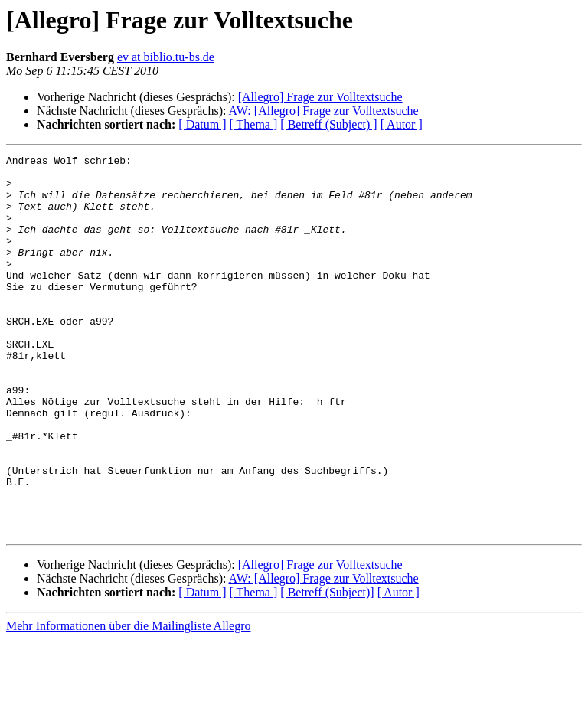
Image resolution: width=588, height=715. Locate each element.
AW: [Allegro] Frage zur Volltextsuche (324, 111)
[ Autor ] (402, 124)
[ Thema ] (254, 124)
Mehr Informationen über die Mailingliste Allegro (128, 702)
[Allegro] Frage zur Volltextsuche (320, 97)
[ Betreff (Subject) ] (328, 124)
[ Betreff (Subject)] (327, 668)
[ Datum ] (202, 124)
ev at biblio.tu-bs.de (166, 57)
